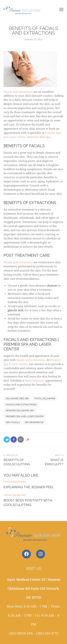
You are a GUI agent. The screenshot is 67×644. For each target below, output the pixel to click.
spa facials (13, 422)
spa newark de (34, 422)
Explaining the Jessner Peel (29, 487)
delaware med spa (17, 398)
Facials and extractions (30, 72)
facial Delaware (35, 380)
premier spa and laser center (25, 416)
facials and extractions (31, 360)
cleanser (52, 285)
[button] (61, 9)
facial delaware (45, 398)
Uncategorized (15, 482)
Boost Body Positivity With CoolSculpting (28, 503)
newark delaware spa (20, 410)
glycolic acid (15, 310)
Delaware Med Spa (38, 137)
